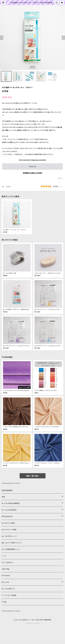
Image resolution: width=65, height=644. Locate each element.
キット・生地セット (8, 562)
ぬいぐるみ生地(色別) (9, 510)
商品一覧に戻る (33, 476)
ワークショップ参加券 (9, 595)
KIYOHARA (6, 576)
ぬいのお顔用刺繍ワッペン (11, 549)
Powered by (33, 623)
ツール (4, 556)
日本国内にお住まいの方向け (33, 173)
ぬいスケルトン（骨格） (9, 530)
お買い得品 (6, 569)
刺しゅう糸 (5, 582)
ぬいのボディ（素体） (9, 523)
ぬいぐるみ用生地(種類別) (11, 503)
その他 (4, 602)
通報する (60, 178)
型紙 (3, 497)
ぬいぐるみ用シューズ (9, 536)
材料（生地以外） (7, 516)
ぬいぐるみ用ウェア (8, 589)
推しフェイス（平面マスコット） (12, 543)
